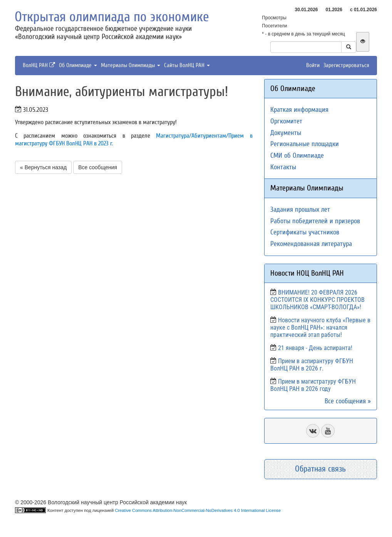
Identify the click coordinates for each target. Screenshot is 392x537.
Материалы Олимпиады (131, 65)
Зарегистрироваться (346, 65)
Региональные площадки (305, 144)
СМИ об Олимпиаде (297, 156)
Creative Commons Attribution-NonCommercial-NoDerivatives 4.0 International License (198, 510)
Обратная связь (320, 469)
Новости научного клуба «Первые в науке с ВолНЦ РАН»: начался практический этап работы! (320, 327)
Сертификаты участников (305, 232)
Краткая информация (299, 110)
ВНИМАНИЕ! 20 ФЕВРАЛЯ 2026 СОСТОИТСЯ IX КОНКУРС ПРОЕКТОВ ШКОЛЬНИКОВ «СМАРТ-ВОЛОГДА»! (317, 300)
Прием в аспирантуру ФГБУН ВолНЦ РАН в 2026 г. (312, 365)
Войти (313, 65)
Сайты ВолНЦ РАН (187, 65)
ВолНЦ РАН (39, 65)
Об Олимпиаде (78, 65)
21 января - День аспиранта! (315, 348)
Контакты (283, 167)
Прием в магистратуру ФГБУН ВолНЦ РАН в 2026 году (313, 385)
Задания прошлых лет (300, 210)
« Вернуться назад (43, 167)
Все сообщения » (348, 401)
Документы (286, 133)
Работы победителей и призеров (315, 221)
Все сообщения (98, 167)
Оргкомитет (286, 121)
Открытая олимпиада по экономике (112, 17)
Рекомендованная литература (311, 244)
